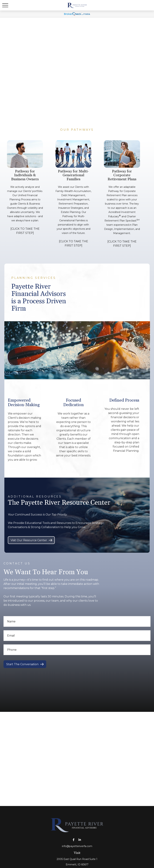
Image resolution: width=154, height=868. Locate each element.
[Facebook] (74, 840)
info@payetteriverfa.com (77, 846)
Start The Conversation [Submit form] (22, 664)
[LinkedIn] (80, 840)
